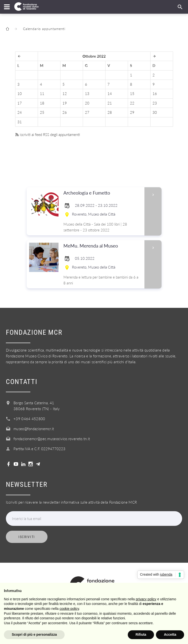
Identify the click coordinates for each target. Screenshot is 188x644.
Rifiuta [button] (141, 634)
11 (42, 93)
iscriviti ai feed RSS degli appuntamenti (48, 135)
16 (155, 93)
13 (87, 93)
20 (87, 103)
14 (110, 93)
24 (20, 112)
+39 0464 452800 (29, 419)
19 (65, 103)
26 (65, 112)
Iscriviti (27, 537)
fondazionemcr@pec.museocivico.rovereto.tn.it (52, 439)
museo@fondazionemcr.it (34, 429)
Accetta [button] (170, 634)
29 (132, 112)
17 (20, 103)
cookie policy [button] (69, 609)
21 (110, 103)
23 (155, 103)
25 (42, 112)
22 (132, 103)
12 (65, 93)
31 (20, 122)
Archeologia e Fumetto (102, 193)
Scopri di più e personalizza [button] (34, 634)
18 (42, 103)
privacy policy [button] (146, 599)
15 (132, 93)
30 (155, 112)
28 (110, 112)
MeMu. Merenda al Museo (102, 246)
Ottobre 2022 (94, 56)
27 (87, 112)
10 (20, 93)
